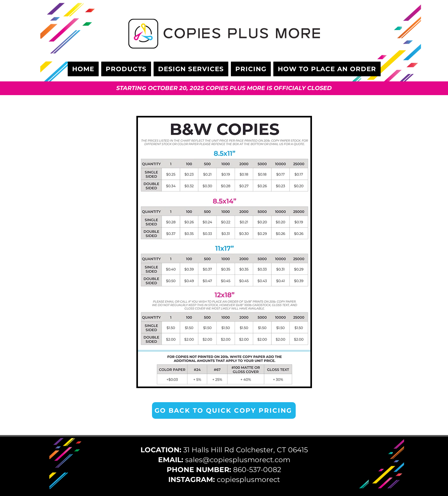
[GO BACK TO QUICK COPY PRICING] (224, 410)
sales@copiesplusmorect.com (238, 460)
